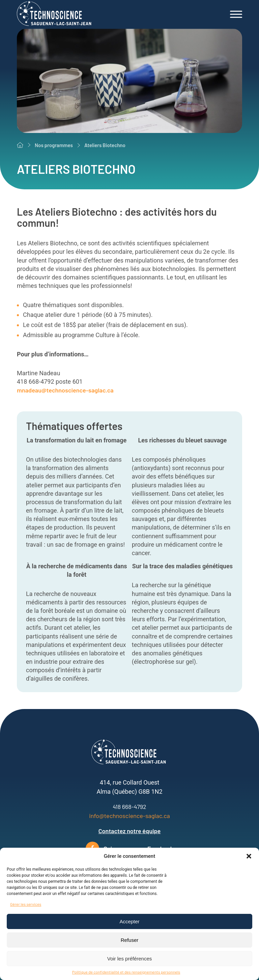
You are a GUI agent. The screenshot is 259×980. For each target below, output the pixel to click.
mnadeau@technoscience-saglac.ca (65, 390)
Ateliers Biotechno (105, 145)
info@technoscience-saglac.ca (129, 816)
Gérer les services (26, 904)
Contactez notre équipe (130, 831)
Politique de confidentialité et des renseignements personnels (126, 972)
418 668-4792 (129, 807)
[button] (249, 856)
